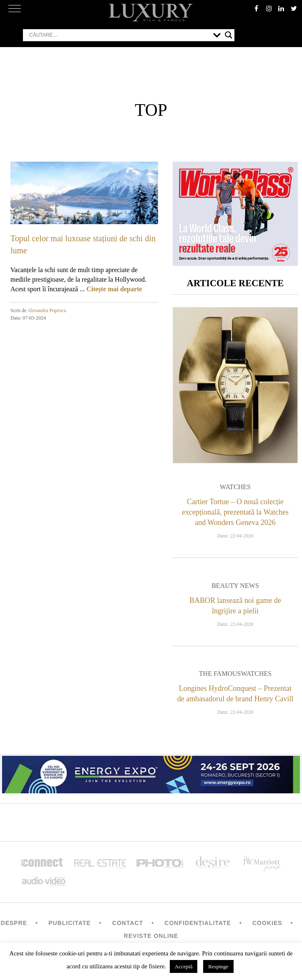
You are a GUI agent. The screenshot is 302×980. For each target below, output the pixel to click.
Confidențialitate (198, 923)
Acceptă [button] (184, 966)
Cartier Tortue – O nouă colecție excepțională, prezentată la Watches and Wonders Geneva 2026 (235, 512)
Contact (128, 923)
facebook (256, 8)
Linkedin (281, 8)
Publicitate (69, 923)
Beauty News (235, 586)
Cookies (267, 923)
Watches (235, 487)
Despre (14, 923)
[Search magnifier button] (229, 35)
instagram (269, 8)
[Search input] (119, 35)
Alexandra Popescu (47, 310)
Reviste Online (151, 936)
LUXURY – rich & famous (151, 12)
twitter (294, 8)
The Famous (220, 674)
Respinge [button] (218, 966)
